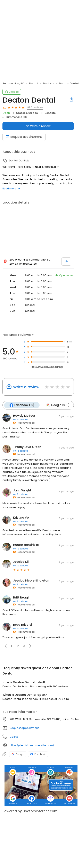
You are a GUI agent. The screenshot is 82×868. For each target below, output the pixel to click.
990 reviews (35, 107)
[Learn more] (41, 785)
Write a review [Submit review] (38, 126)
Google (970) (58, 405)
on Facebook (20, 419)
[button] (30, 646)
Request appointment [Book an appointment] (24, 137)
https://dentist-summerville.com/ (32, 745)
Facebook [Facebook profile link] (38, 754)
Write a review (26, 387)
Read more (11, 188)
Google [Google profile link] (18, 754)
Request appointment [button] (24, 728)
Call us (14, 737)
